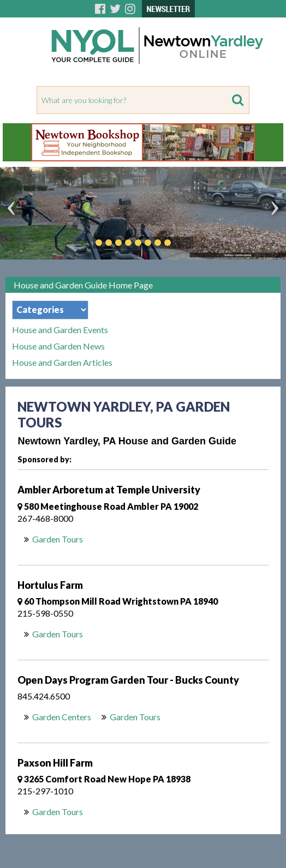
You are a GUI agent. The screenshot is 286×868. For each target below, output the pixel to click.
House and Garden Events (60, 330)
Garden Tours (58, 539)
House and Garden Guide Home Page (83, 285)
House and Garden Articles (62, 363)
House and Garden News (58, 346)
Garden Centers (62, 717)
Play (184, 243)
